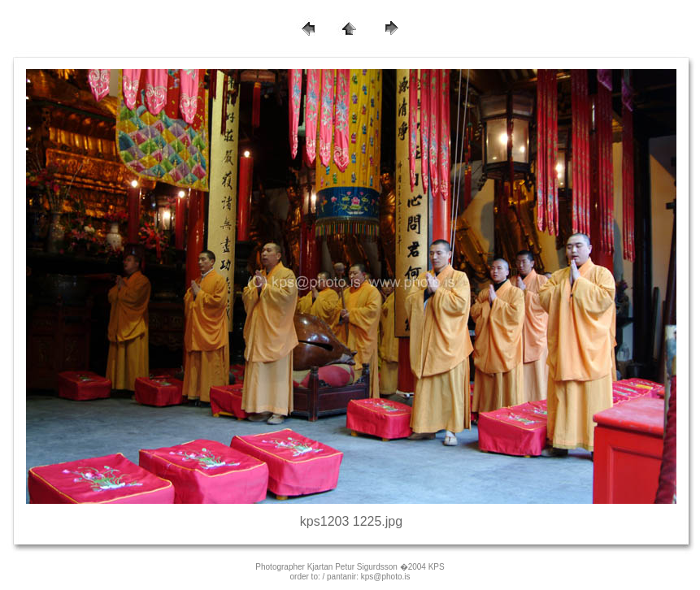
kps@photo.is (386, 577)
